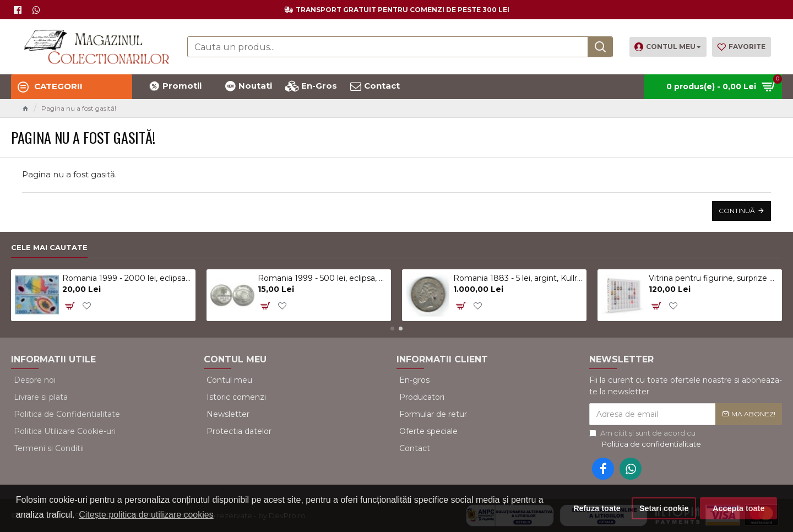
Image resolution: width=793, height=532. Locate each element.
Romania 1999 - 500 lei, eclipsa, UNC (322, 278)
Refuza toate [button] (597, 508)
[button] (392, 329)
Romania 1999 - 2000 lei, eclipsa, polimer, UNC (127, 278)
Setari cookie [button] (664, 508)
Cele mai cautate (49, 247)
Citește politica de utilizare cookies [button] (146, 515)
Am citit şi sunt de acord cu (646, 439)
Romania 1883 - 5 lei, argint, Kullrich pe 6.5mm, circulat (518, 278)
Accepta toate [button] (738, 508)
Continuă (737, 211)
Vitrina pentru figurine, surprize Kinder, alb (713, 278)
